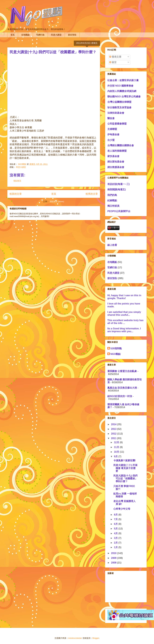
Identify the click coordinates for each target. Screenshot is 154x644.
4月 (116, 533)
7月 (116, 519)
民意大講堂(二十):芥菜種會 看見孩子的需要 (125, 468)
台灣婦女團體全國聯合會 (121, 145)
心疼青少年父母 (122, 509)
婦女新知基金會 (116, 162)
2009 (114, 558)
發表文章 (115, 57)
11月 (117, 447)
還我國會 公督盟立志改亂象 (122, 371)
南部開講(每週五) (117, 189)
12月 (117, 442)
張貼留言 (17, 181)
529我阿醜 (116, 348)
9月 (116, 456)
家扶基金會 (113, 156)
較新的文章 (16, 194)
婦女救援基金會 (116, 167)
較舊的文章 (92, 194)
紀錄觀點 (112, 200)
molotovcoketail (75, 638)
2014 (114, 424)
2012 (114, 434)
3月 (116, 538)
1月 (116, 547)
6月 (116, 524)
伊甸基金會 (113, 134)
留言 (113, 62)
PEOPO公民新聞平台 (119, 211)
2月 (116, 543)
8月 (116, 515)
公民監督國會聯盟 (117, 124)
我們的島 (112, 195)
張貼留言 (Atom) (57, 201)
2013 (114, 429)
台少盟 (111, 140)
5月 (116, 529)
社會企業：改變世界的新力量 (123, 80)
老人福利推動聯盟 (117, 151)
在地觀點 (25, 35)
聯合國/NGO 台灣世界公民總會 (124, 97)
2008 (114, 563)
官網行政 (40, 35)
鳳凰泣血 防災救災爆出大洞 (122, 388)
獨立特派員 (113, 206)
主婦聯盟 (112, 129)
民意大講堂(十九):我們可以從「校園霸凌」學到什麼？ (125, 479)
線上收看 (112, 245)
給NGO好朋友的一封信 (120, 396)
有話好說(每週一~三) (119, 184)
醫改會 (111, 118)
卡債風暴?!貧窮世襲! (125, 461)
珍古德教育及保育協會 (119, 107)
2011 (114, 438)
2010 (114, 553)
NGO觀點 (115, 354)
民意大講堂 (56, 35)
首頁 (13, 35)
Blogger (96, 638)
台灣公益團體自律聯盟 (119, 102)
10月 (117, 452)
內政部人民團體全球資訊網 (122, 91)
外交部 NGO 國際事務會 (120, 86)
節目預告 (72, 35)
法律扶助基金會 (116, 113)
